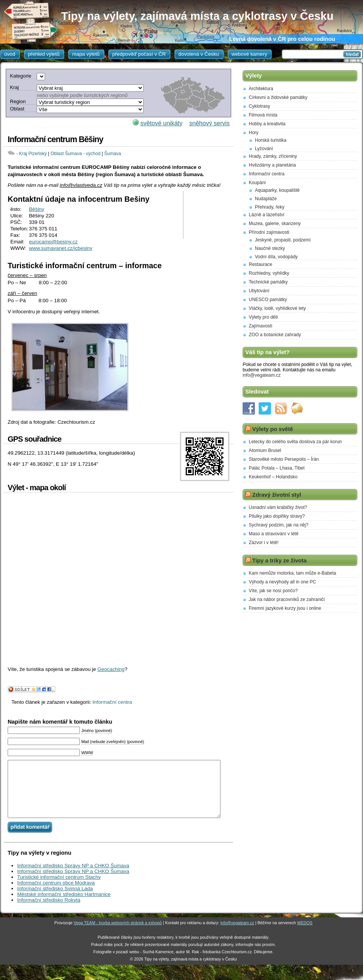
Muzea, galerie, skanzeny (275, 224)
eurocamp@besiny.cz (53, 242)
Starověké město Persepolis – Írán (284, 459)
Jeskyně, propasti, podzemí (283, 240)
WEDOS (305, 934)
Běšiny (37, 209)
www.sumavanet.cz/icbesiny (61, 248)
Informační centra (112, 702)
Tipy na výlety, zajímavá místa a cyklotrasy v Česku (197, 16)
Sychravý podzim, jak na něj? (279, 525)
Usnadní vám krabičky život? (278, 507)
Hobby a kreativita (267, 124)
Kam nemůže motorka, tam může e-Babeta (293, 573)
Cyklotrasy (259, 106)
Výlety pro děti (263, 317)
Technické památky (268, 282)
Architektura (261, 89)
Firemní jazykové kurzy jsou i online (285, 608)
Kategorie (21, 76)
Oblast (17, 109)
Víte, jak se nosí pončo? (273, 591)
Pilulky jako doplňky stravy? (277, 516)
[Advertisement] (209, 215)
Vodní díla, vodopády (276, 257)
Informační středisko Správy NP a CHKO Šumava (73, 877)
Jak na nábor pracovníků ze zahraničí (287, 599)
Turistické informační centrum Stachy (59, 888)
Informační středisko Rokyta (49, 911)
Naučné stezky (270, 248)
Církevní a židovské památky (278, 97)
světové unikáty (161, 123)
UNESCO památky (268, 300)
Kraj (14, 87)
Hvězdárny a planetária (272, 165)
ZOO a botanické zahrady (275, 335)
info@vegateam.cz (262, 375)
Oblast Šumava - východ (75, 154)
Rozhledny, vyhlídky (269, 273)
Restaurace (260, 264)
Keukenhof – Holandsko (273, 477)
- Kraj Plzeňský (31, 154)
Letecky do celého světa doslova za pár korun (295, 442)
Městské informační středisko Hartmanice (64, 906)
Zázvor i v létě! (264, 543)
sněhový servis (209, 123)
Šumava (113, 154)
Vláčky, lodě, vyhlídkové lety (277, 308)
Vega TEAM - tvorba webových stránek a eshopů (118, 934)
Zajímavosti (260, 326)
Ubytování (259, 291)
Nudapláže (266, 199)
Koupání (257, 183)
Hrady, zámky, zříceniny (273, 156)
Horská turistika (271, 140)
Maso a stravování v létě (274, 534)
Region (18, 101)
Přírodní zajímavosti (269, 232)
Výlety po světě (273, 429)
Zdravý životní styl (277, 495)
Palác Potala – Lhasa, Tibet (277, 468)
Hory (254, 133)
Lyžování (264, 149)
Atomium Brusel (265, 450)
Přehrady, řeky (270, 207)
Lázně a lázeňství (267, 215)
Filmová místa (263, 115)
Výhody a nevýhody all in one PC (282, 582)
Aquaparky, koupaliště (277, 190)
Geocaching (111, 669)
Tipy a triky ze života (279, 560)
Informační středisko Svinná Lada (55, 900)
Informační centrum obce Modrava (56, 894)
